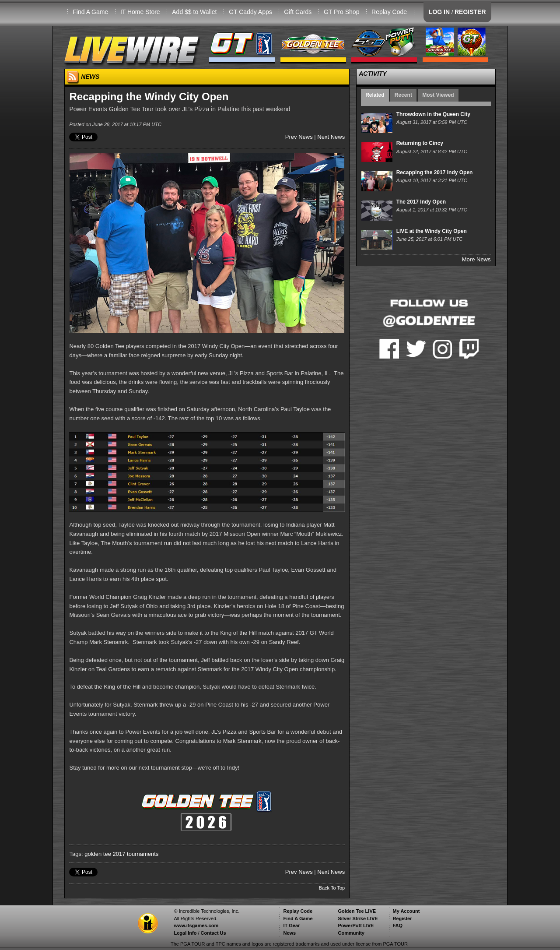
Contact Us (213, 933)
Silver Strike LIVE (358, 918)
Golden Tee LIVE (357, 911)
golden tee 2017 (105, 854)
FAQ (397, 925)
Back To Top (332, 888)
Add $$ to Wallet (194, 12)
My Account (406, 911)
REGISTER (470, 12)
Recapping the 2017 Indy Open (435, 172)
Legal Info (185, 933)
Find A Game (90, 12)
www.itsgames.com (196, 925)
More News (476, 259)
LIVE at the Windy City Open (432, 231)
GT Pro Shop (341, 12)
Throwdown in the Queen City (433, 114)
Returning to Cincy (420, 143)
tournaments (143, 854)
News (289, 933)
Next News (331, 137)
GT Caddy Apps (250, 12)
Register (402, 918)
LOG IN (439, 12)
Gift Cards (298, 12)
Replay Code (389, 12)
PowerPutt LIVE (356, 925)
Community (351, 933)
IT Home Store (140, 12)
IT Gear (291, 925)
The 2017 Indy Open (421, 202)
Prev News (299, 137)
